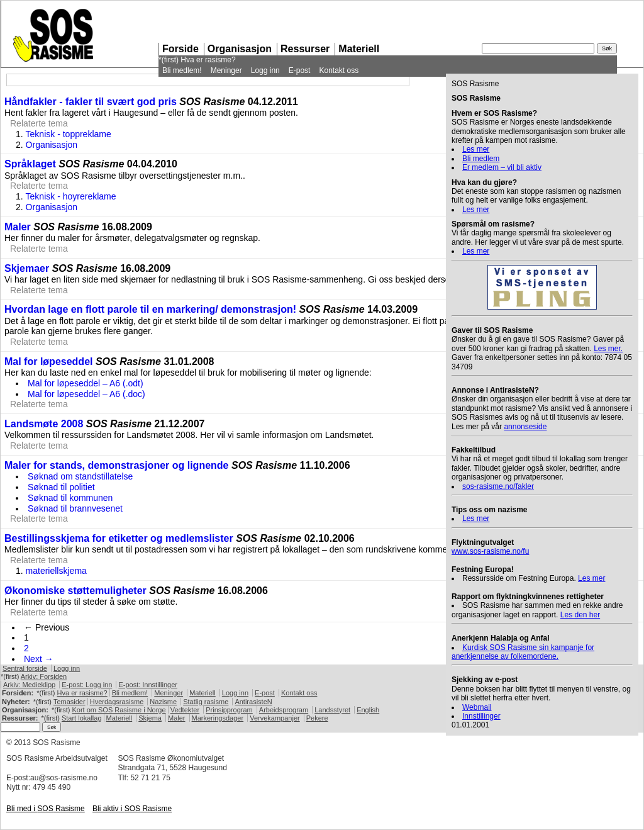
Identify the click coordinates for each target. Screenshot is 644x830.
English (368, 710)
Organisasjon (240, 49)
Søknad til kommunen (70, 498)
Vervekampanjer (275, 718)
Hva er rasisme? (208, 60)
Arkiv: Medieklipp (29, 685)
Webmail (477, 707)
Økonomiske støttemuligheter (75, 591)
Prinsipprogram (229, 710)
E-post (300, 70)
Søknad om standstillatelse (80, 476)
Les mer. (608, 349)
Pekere (317, 718)
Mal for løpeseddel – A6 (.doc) (86, 394)
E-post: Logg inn (87, 685)
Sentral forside (25, 668)
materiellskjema (56, 571)
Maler (18, 227)
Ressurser (305, 49)
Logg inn (265, 70)
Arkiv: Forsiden (44, 676)
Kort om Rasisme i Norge (119, 710)
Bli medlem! (182, 70)
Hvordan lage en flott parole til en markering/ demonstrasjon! (150, 309)
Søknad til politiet (61, 487)
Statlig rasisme (206, 702)
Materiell (359, 49)
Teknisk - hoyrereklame (71, 196)
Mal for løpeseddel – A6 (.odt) (86, 383)
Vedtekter (185, 710)
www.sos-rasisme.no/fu (490, 551)
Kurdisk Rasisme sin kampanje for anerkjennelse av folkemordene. (523, 652)
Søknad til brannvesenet (75, 508)
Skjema (150, 718)
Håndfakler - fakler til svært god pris (91, 102)
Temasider (69, 702)
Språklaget (30, 164)
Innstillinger (481, 716)
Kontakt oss (339, 70)
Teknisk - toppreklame (69, 134)
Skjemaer (27, 268)
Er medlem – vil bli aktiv (502, 167)
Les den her (580, 615)
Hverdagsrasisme (117, 702)
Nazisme (163, 702)
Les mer (476, 149)
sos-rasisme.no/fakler (498, 486)
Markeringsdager (218, 718)
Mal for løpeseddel (48, 362)
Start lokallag (82, 718)
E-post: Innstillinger (148, 685)
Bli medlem (481, 159)
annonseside (525, 427)
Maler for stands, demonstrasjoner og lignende (117, 465)
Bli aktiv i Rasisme (132, 809)
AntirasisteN (253, 702)
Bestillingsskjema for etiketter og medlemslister (119, 538)
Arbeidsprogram (284, 710)
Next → (39, 659)
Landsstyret (332, 710)
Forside (180, 49)
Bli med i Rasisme (46, 809)
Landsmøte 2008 (44, 424)
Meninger (226, 70)
